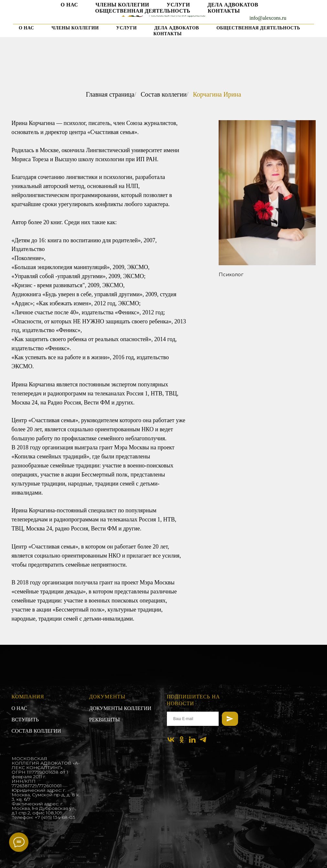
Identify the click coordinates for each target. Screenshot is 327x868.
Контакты (168, 34)
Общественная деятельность (258, 28)
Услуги (126, 28)
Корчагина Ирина (217, 94)
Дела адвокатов (177, 28)
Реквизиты (105, 720)
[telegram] (76, 14)
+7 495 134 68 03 (268, 6)
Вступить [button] (25, 720)
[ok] (51, 14)
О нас (26, 28)
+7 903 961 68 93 (268, 12)
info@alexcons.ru (268, 18)
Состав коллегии (164, 94)
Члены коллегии (75, 28)
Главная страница (110, 94)
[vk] (39, 14)
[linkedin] (64, 14)
